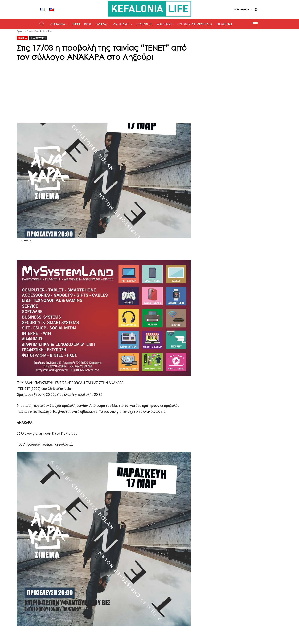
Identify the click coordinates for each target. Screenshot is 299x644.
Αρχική (21, 31)
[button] (236, 10)
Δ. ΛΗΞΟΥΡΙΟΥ (38, 38)
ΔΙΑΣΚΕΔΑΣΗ (34, 31)
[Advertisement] (149, 91)
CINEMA (47, 31)
